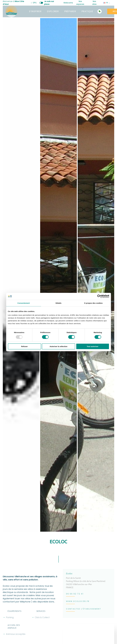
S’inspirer (35, 11)
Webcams (67, 3)
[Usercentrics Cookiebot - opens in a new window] (99, 296)
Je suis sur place (47, 3)
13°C (34, 3)
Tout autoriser (93, 346)
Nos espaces (82, 3)
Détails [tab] (59, 303)
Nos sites (96, 3)
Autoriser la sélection (58, 346)
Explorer (53, 11)
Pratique (87, 11)
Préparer (70, 11)
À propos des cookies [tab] (93, 303)
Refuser (24, 346)
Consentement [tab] (24, 303)
